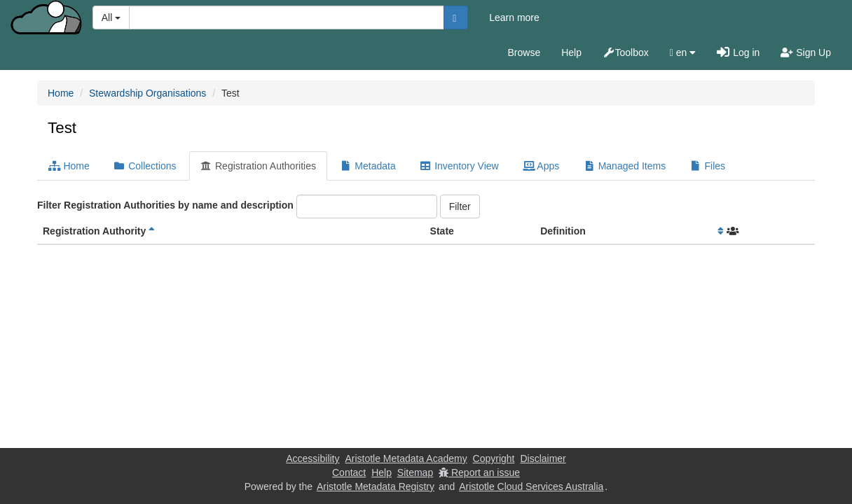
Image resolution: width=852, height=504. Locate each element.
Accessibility (312, 458)
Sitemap (415, 472)
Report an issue (479, 472)
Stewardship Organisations (147, 93)
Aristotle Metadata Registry (376, 486)
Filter (460, 206)
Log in (738, 52)
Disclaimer (543, 458)
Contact (349, 472)
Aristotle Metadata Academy (406, 458)
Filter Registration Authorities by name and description (165, 205)
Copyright (494, 458)
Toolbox (626, 52)
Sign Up (806, 52)
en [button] (683, 52)
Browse (524, 52)
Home (61, 93)
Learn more (514, 17)
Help (571, 52)
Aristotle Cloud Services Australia (531, 486)
